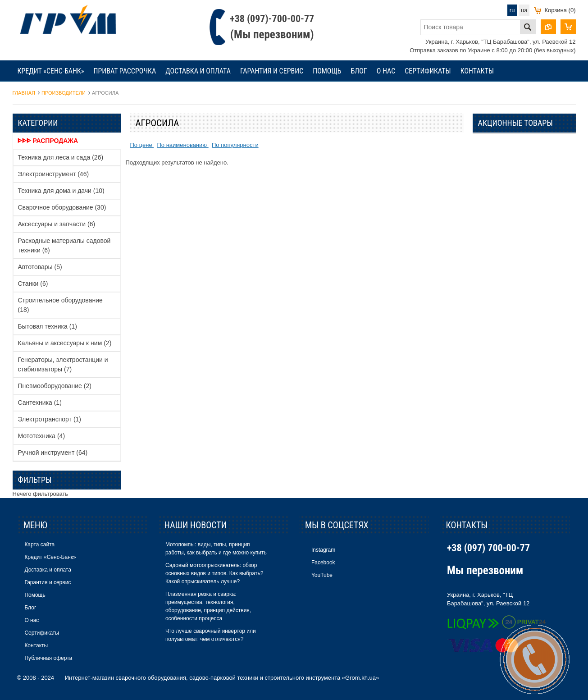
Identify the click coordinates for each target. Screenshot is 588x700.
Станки (33, 284)
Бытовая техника (48, 326)
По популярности (235, 145)
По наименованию (182, 145)
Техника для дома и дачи (61, 191)
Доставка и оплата (198, 71)
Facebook (323, 563)
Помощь (327, 71)
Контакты (477, 71)
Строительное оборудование (60, 305)
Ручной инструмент (53, 453)
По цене (142, 145)
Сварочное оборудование (62, 207)
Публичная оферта (48, 658)
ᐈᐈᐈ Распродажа (48, 141)
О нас (386, 71)
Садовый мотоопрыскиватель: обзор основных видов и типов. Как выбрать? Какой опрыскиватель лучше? (214, 573)
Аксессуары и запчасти (57, 224)
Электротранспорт (50, 419)
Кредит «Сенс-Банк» (51, 71)
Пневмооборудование (55, 386)
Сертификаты (428, 71)
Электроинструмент (54, 174)
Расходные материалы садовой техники (64, 245)
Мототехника (42, 436)
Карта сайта (39, 544)
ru (512, 10)
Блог (359, 71)
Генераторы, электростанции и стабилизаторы (63, 364)
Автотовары (40, 267)
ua (524, 10)
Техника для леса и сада (61, 157)
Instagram (323, 550)
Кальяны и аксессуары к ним (65, 343)
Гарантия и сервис (272, 71)
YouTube (322, 575)
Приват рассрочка (125, 71)
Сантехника (40, 403)
